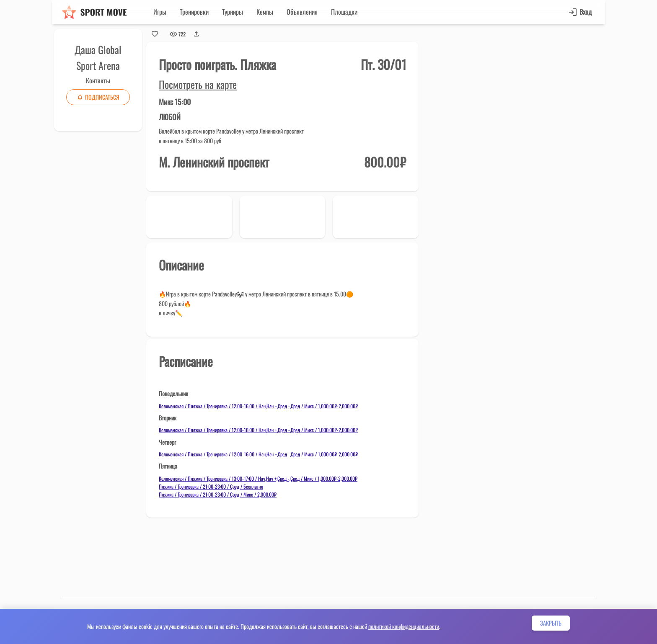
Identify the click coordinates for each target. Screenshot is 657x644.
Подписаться (98, 97)
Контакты (98, 80)
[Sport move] (94, 12)
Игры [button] (160, 12)
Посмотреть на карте (198, 84)
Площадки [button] (344, 12)
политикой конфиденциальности (404, 626)
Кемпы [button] (265, 12)
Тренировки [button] (194, 12)
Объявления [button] (302, 12)
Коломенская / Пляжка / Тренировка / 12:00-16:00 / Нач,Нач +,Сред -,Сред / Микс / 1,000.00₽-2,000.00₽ (258, 406)
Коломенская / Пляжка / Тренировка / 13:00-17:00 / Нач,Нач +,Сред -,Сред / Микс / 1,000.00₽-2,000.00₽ (258, 478)
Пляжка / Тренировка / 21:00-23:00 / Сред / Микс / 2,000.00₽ (218, 494)
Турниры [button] (233, 12)
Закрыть (551, 623)
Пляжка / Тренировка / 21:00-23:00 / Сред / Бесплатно (211, 486)
